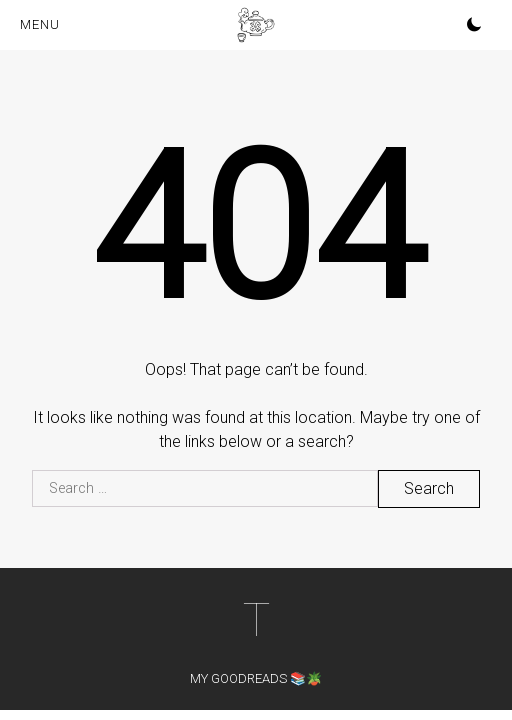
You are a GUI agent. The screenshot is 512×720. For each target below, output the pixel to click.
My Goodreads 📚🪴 (256, 678)
